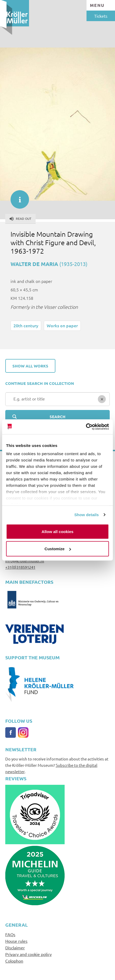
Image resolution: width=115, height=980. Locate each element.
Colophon (14, 961)
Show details (87, 515)
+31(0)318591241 (20, 567)
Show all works (30, 366)
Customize (58, 549)
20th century (26, 325)
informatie (17, 197)
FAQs (10, 934)
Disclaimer (15, 948)
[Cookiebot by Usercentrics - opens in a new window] (86, 427)
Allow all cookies (58, 531)
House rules (16, 941)
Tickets (101, 16)
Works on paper (62, 325)
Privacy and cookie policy (28, 954)
